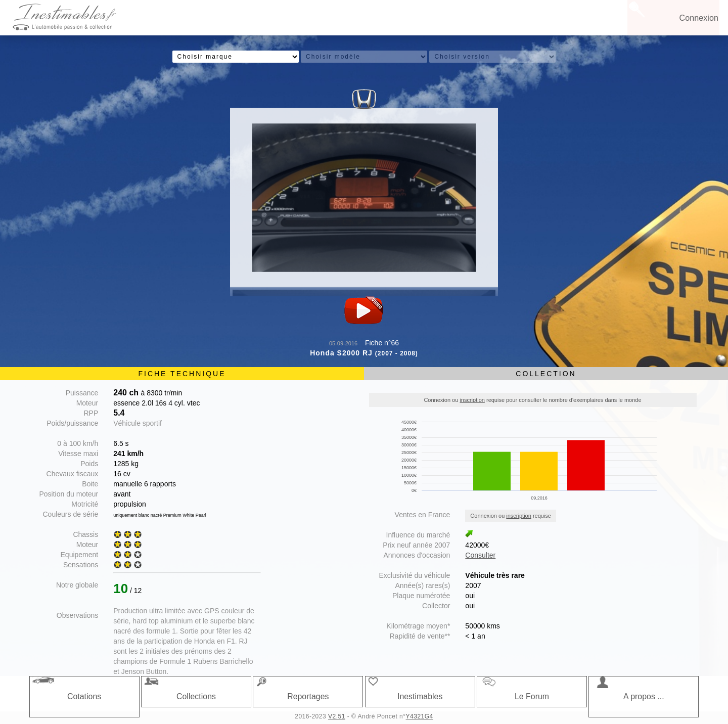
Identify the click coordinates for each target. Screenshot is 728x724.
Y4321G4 (420, 716)
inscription (472, 400)
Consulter (480, 555)
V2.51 (337, 716)
